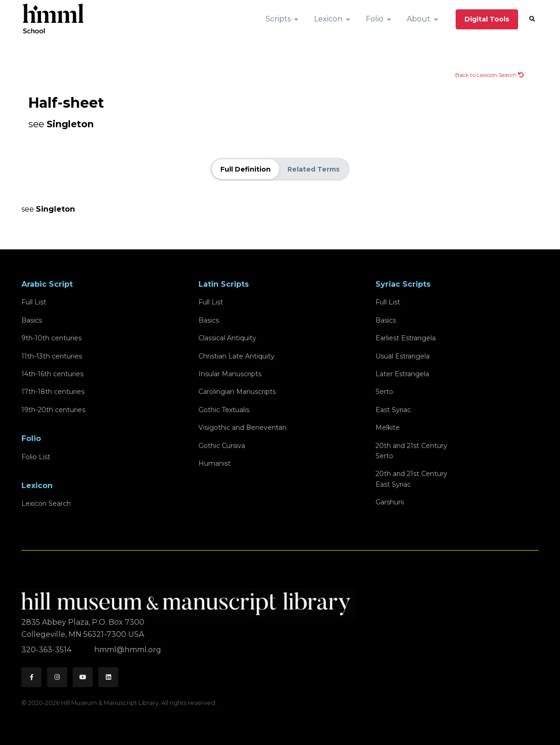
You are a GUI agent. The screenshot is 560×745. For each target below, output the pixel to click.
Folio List (36, 457)
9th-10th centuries (51, 338)
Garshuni (390, 502)
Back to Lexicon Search (489, 75)
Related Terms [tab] (314, 169)
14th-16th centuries (52, 374)
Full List (34, 302)
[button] (532, 19)
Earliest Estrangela (406, 338)
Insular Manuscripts (230, 374)
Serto (384, 392)
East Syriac (393, 410)
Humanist (215, 463)
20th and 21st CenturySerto (411, 451)
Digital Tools (487, 19)
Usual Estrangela (403, 356)
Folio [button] (375, 19)
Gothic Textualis (224, 410)
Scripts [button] (278, 19)
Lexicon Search (46, 504)
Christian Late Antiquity (236, 356)
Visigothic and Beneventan (242, 428)
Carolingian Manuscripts (237, 392)
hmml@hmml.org (128, 650)
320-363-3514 (47, 650)
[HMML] (189, 600)
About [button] (419, 19)
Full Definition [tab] (246, 169)
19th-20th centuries (53, 410)
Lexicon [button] (328, 19)
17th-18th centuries (53, 392)
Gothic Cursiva (222, 446)
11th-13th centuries (52, 356)
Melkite (388, 428)
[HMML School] (53, 19)
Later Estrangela (402, 374)
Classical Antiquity (227, 338)
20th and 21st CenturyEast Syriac (411, 479)
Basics (32, 320)
